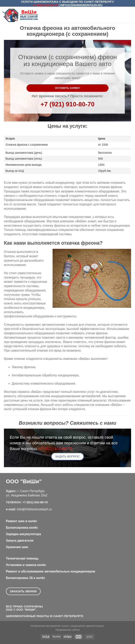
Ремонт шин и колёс (21, 521)
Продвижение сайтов (67, 630)
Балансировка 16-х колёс (26, 578)
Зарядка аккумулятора (23, 534)
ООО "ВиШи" (24, 481)
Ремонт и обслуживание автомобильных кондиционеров (51, 571)
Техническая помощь (22, 558)
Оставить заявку (67, 88)
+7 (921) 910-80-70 (45, 5)
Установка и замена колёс (26, 565)
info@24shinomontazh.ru (81, 5)
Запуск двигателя (20, 541)
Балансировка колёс (22, 528)
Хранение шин (17, 547)
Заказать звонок (23, 591)
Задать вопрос (67, 456)
